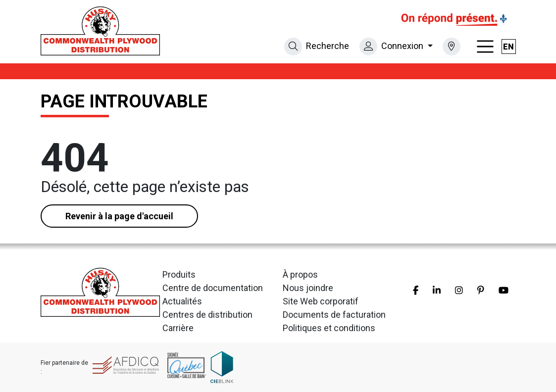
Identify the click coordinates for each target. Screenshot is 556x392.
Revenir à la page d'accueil (119, 216)
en (508, 47)
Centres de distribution (207, 315)
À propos (300, 274)
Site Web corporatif (321, 301)
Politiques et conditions (329, 328)
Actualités (182, 301)
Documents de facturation (334, 315)
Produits (179, 274)
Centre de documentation (213, 288)
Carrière (178, 328)
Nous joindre (308, 288)
